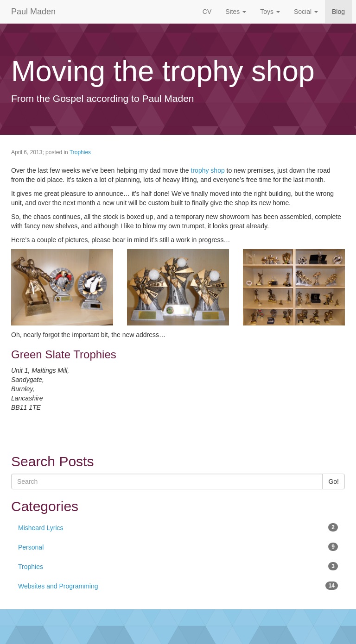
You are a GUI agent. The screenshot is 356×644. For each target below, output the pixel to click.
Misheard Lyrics (178, 527)
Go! (334, 481)
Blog (338, 12)
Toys (270, 12)
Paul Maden (33, 12)
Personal (178, 547)
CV (207, 12)
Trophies (80, 152)
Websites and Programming (178, 586)
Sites (236, 12)
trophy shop (208, 170)
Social (306, 12)
